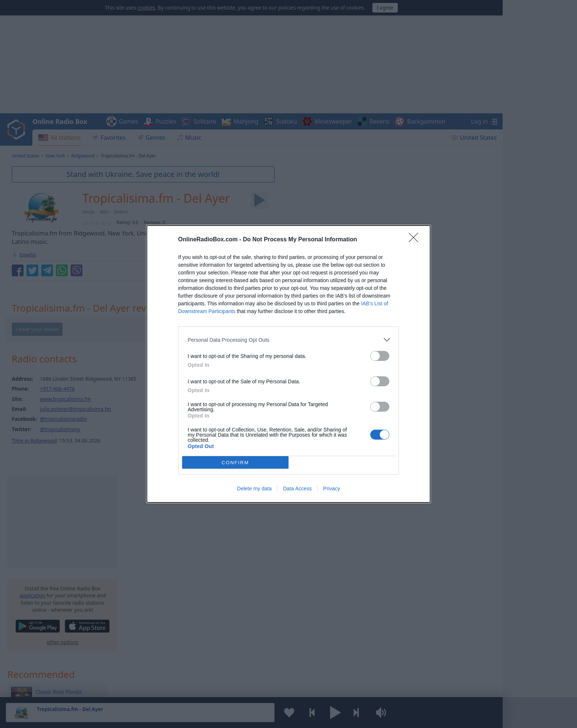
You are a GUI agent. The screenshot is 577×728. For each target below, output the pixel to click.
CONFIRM (235, 462)
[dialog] (288, 364)
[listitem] (288, 340)
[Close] (416, 240)
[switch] (380, 356)
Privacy (332, 489)
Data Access (297, 489)
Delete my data (254, 489)
